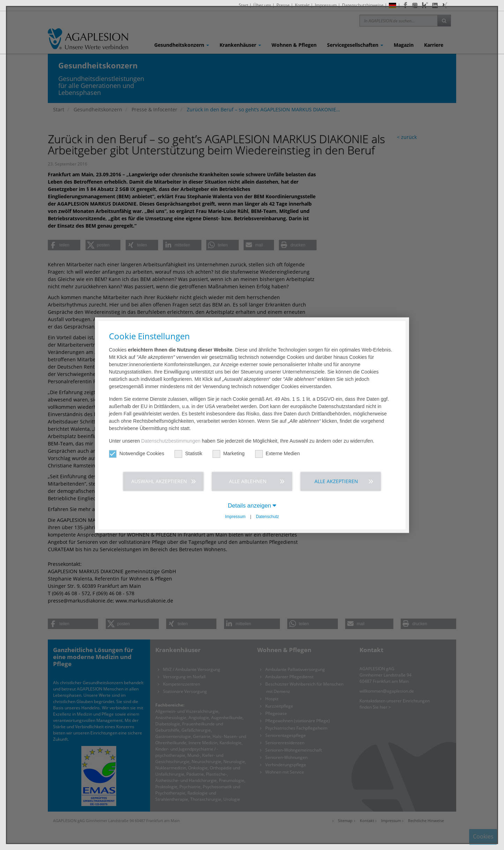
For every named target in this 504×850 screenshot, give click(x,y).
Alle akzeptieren (336, 481)
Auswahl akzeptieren (159, 481)
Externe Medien (277, 454)
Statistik (188, 454)
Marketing (228, 454)
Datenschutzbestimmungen (171, 441)
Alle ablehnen (248, 481)
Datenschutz (267, 517)
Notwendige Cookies (136, 454)
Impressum (235, 517)
